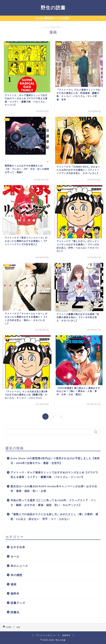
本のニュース (19, 566)
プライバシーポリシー (46, 635)
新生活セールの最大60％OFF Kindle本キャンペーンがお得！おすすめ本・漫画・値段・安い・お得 (54, 489)
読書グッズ (18, 603)
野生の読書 (53, 8)
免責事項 (66, 635)
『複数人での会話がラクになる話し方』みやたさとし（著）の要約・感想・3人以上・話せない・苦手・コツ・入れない (54, 517)
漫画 (14, 584)
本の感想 (16, 575)
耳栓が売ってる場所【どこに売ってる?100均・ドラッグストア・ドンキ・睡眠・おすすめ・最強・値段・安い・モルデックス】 (53, 503)
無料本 (15, 593)
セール (15, 556)
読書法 (15, 612)
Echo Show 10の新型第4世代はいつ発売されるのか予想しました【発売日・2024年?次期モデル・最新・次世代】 (55, 461)
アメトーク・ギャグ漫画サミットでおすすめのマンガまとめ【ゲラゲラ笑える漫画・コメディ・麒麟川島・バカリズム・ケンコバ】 (54, 475)
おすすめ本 (18, 547)
